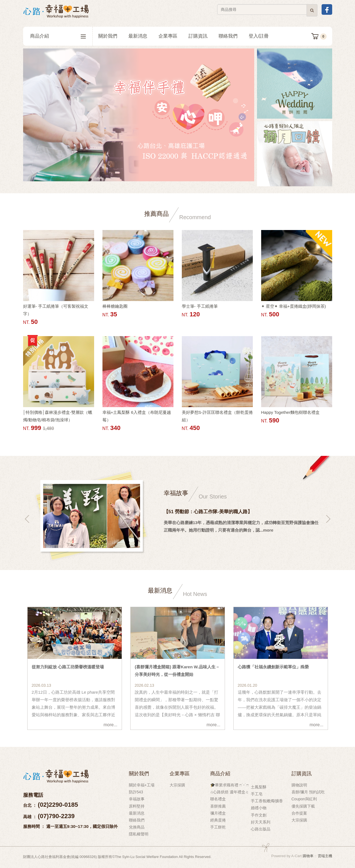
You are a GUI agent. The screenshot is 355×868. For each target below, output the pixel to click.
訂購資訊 (198, 36)
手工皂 (257, 794)
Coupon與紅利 (304, 799)
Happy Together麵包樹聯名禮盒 (291, 412)
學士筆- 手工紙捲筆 (200, 306)
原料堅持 (137, 806)
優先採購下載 (303, 806)
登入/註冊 (259, 36)
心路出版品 (261, 829)
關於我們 (108, 36)
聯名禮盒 (218, 799)
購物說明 (299, 785)
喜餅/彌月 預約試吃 (308, 792)
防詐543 (136, 792)
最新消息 (138, 36)
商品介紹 (58, 36)
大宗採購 (177, 785)
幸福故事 (137, 799)
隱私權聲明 (139, 834)
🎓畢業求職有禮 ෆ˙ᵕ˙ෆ (229, 785)
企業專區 (168, 36)
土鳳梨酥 (259, 787)
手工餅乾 (218, 827)
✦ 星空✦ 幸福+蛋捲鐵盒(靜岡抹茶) (294, 306)
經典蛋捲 (218, 820)
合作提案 (299, 813)
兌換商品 (137, 827)
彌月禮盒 (218, 813)
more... (111, 725)
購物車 (308, 856)
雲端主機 (325, 856)
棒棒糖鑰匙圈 (115, 306)
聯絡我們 (228, 36)
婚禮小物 (259, 808)
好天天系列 (261, 822)
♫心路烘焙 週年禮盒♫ (229, 792)
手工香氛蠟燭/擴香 (267, 801)
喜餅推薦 (218, 806)
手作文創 (259, 815)
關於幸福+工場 (142, 785)
